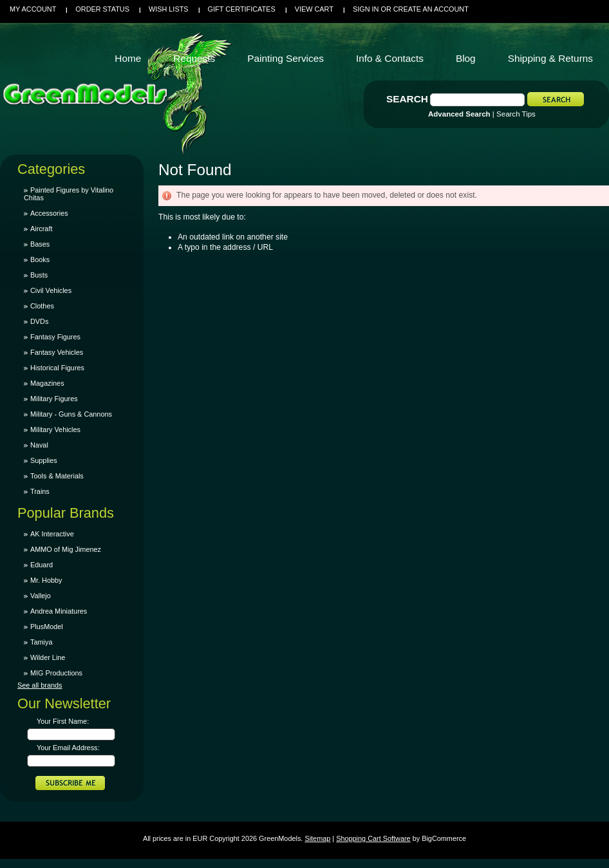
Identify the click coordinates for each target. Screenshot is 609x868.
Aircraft (41, 229)
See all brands (40, 685)
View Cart (314, 9)
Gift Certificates (242, 9)
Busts (39, 275)
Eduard (42, 565)
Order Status (102, 9)
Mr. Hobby (46, 580)
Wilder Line (48, 657)
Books (40, 259)
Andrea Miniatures (59, 611)
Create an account (431, 9)
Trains (40, 491)
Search (407, 99)
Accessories (49, 213)
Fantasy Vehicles (57, 352)
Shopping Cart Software (373, 838)
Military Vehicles (55, 429)
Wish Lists (169, 9)
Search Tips (516, 114)
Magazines (47, 383)
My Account (33, 9)
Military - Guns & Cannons (71, 414)
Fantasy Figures (55, 337)
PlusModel (47, 627)
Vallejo (41, 596)
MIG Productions (56, 673)
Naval (39, 445)
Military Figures (54, 399)
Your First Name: (63, 721)
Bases (40, 244)
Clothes (42, 306)
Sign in (366, 9)
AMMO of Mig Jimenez (66, 549)
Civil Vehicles (51, 290)
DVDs (39, 321)
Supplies (44, 460)
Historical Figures (57, 368)
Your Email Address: (68, 748)
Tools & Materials (57, 476)
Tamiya (41, 642)
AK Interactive (52, 534)
